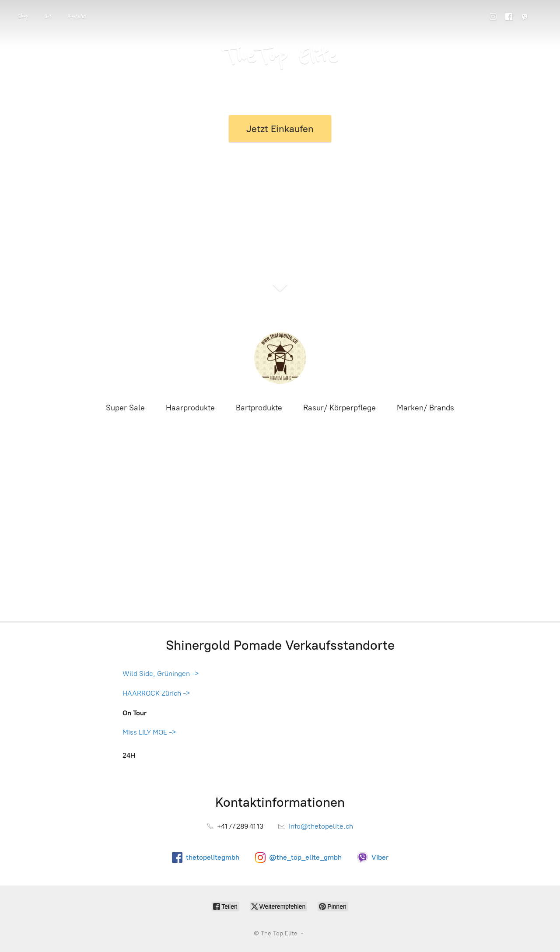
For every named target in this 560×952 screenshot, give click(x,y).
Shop (23, 17)
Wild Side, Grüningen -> (161, 674)
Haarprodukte (190, 408)
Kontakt (77, 17)
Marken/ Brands (425, 408)
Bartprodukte (259, 408)
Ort (48, 17)
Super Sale (125, 408)
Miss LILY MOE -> (149, 732)
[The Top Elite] (280, 358)
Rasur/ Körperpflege (339, 408)
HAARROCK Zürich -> (156, 693)
